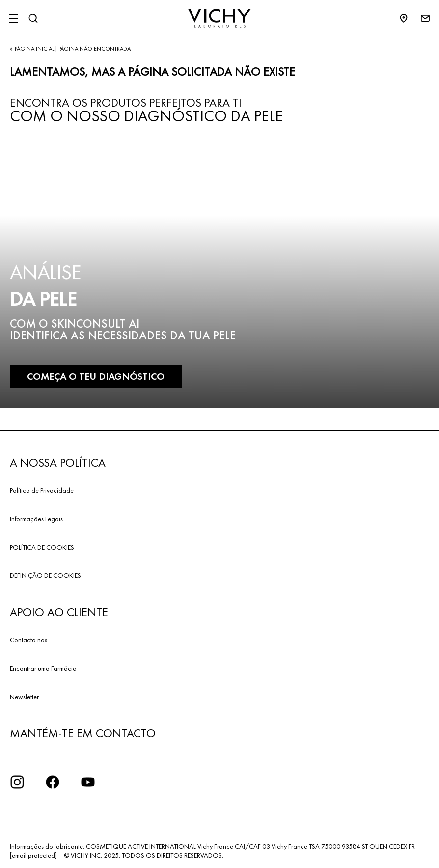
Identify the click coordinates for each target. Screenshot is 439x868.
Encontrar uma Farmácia (43, 668)
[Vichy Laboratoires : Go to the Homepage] (219, 18)
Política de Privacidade (42, 490)
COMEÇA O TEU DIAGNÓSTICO (96, 376)
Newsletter (24, 697)
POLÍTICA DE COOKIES (42, 547)
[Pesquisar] (33, 18)
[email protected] (33, 855)
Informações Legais (36, 519)
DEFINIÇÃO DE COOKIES (45, 575)
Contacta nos (28, 640)
